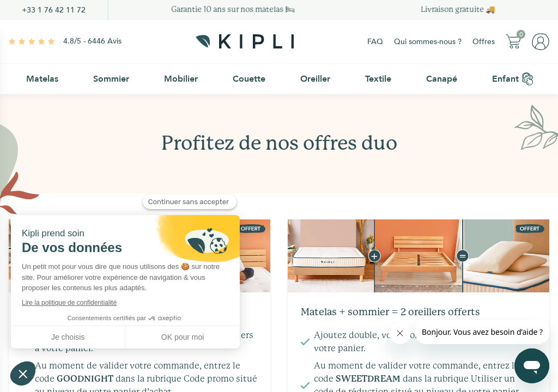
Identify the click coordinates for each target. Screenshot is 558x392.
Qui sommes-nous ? (428, 42)
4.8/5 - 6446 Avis (92, 41)
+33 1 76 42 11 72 (54, 10)
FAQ (375, 42)
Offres (484, 42)
